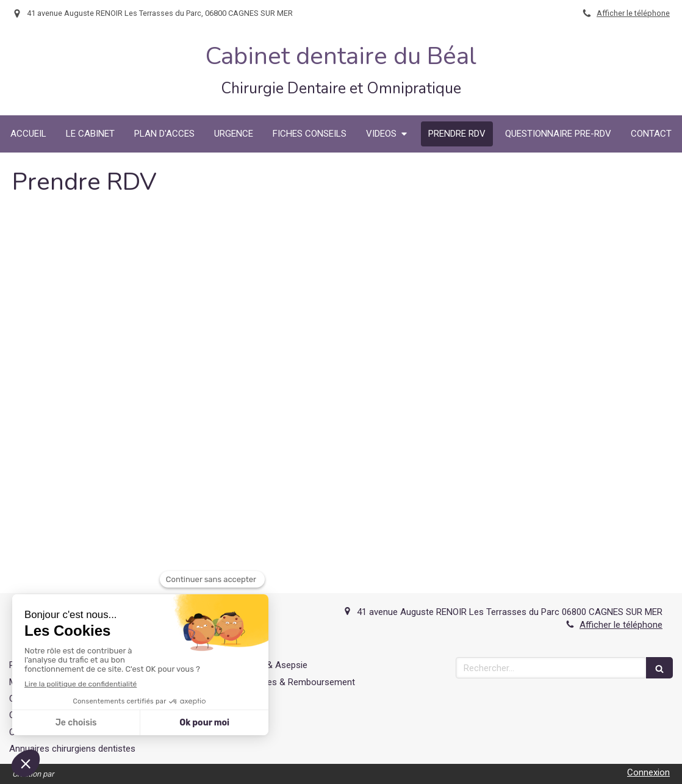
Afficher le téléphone (633, 13)
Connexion (648, 772)
